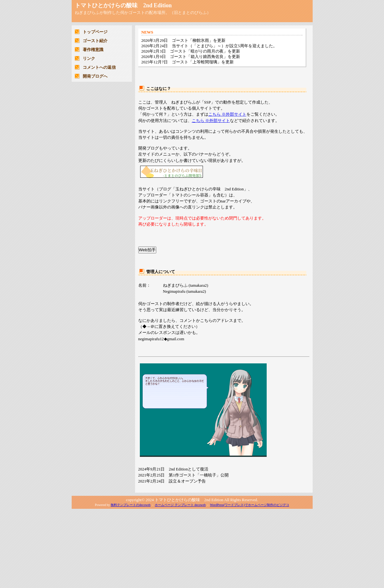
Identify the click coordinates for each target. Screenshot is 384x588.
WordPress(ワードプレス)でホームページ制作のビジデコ (250, 505)
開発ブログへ (95, 76)
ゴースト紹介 (95, 41)
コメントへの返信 (99, 67)
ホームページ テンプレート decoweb (180, 505)
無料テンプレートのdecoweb (131, 505)
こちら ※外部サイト (227, 114)
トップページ (95, 32)
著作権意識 (93, 50)
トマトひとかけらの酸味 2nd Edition (123, 5)
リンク (89, 59)
